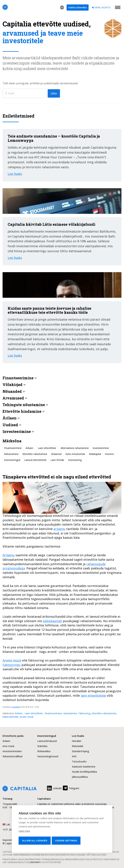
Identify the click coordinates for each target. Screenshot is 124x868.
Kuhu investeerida (75, 454)
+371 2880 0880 (11, 830)
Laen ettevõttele (34, 713)
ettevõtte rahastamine (104, 713)
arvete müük (26, 717)
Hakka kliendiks (78, 7)
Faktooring (84, 713)
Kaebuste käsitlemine (84, 767)
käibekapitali (52, 621)
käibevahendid (10, 717)
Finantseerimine (13, 448)
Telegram (71, 788)
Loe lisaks (15, 174)
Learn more (24, 831)
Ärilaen (19, 713)
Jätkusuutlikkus (80, 777)
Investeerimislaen (12, 751)
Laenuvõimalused (47, 741)
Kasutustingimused (48, 756)
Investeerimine (101, 448)
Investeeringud (12, 460)
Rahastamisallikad (12, 756)
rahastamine (70, 713)
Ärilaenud (56, 454)
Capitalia (16, 707)
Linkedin (54, 788)
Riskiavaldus (44, 751)
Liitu (54, 93)
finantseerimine (53, 713)
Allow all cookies (35, 841)
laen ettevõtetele (93, 695)
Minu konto (101, 7)
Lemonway (35, 862)
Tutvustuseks (79, 761)
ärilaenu (59, 529)
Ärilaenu (9, 555)
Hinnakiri (77, 741)
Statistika (42, 746)
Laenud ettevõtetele (35, 460)
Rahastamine (11, 454)
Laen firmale (57, 460)
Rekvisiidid (77, 746)
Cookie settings (67, 841)
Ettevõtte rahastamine (35, 454)
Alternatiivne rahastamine (75, 448)
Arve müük (8, 746)
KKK (74, 756)
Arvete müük (12, 660)
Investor (109, 454)
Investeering (75, 460)
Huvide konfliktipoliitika (84, 772)
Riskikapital (95, 454)
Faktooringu (12, 665)
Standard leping (80, 751)
